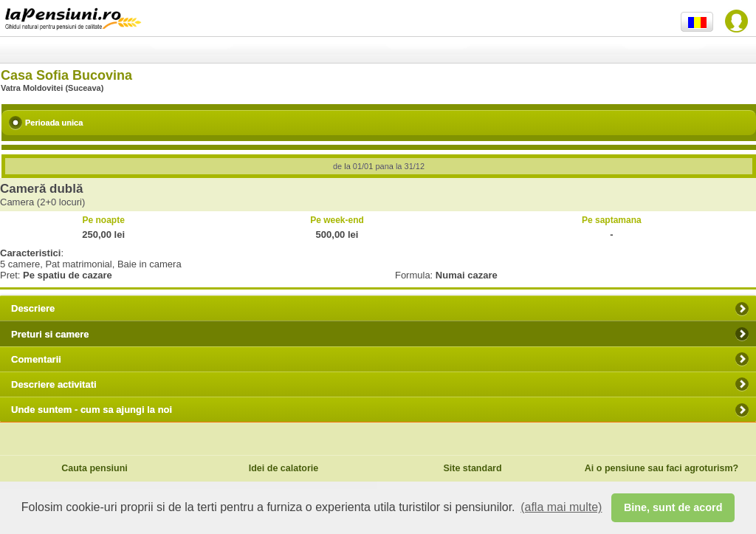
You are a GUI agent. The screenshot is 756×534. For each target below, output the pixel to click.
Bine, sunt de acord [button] (673, 507)
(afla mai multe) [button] (561, 507)
